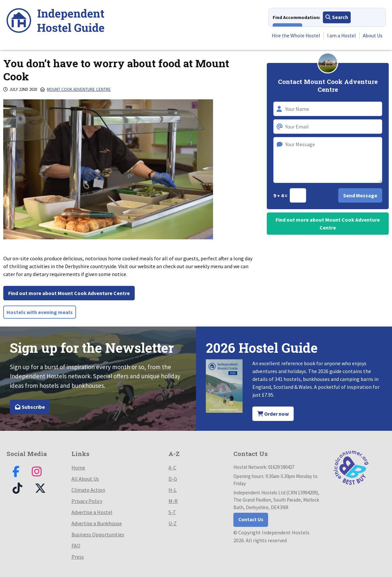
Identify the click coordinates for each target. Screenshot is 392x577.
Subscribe (30, 407)
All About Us (85, 479)
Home (78, 468)
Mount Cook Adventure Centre (79, 89)
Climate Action (88, 490)
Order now (273, 414)
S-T (172, 512)
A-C (172, 468)
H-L (173, 490)
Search (337, 18)
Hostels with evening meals (40, 312)
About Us (372, 36)
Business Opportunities (98, 534)
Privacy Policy (87, 501)
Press (78, 557)
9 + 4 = (281, 195)
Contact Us (251, 519)
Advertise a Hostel (92, 512)
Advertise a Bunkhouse (97, 523)
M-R (173, 501)
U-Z (173, 523)
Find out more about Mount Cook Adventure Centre (69, 293)
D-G (173, 479)
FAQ (76, 546)
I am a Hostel (340, 36)
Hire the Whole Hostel (293, 36)
